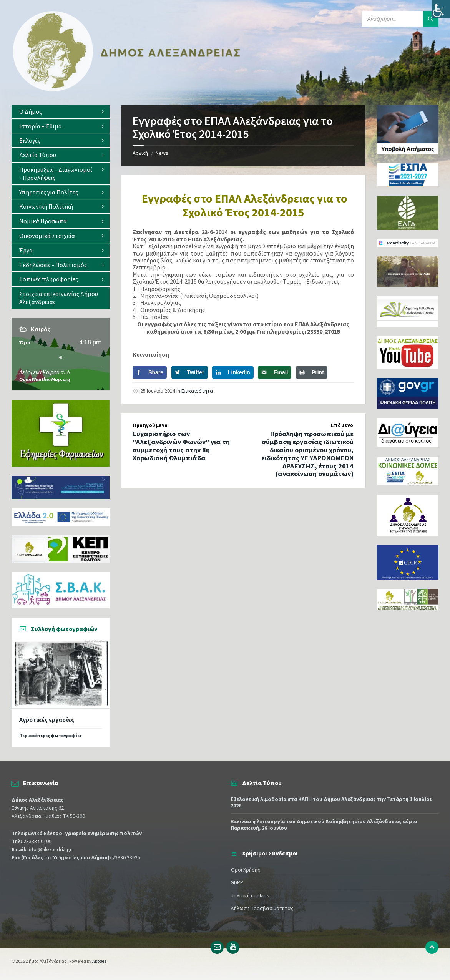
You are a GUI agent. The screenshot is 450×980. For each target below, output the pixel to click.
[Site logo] (127, 90)
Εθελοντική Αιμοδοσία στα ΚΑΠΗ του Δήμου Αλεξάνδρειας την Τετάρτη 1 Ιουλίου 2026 (332, 802)
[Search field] (400, 19)
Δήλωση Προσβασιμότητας (262, 908)
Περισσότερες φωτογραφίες (51, 735)
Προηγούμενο (150, 425)
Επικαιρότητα (197, 391)
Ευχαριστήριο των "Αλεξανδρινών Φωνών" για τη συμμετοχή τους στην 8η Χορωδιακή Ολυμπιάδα (181, 446)
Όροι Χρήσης (245, 870)
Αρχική (140, 153)
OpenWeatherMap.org (45, 379)
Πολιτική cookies (250, 895)
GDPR (237, 882)
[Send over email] (275, 372)
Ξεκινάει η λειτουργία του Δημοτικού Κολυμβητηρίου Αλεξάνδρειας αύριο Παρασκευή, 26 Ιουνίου (324, 825)
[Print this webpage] (312, 372)
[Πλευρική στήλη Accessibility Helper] (441, 9)
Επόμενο (342, 425)
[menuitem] (61, 112)
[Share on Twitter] (190, 372)
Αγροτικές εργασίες (47, 720)
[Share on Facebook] (150, 372)
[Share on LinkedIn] (233, 372)
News (162, 153)
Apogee (99, 961)
